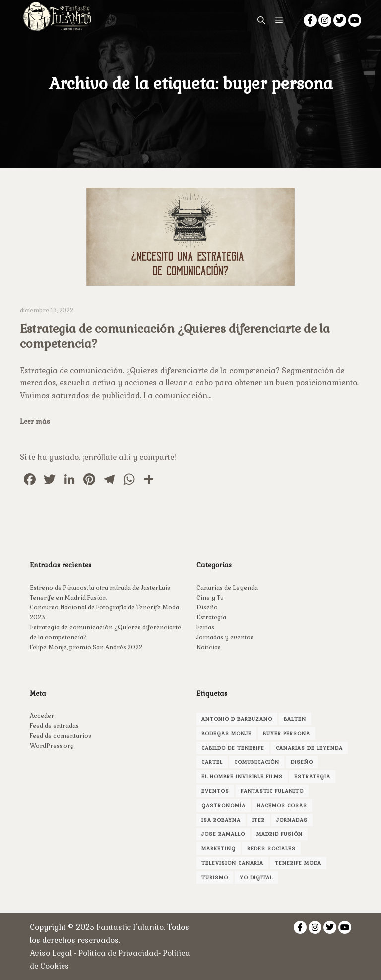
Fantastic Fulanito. (132, 927)
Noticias (209, 647)
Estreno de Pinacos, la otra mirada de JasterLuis (100, 588)
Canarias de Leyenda (227, 588)
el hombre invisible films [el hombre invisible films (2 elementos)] (242, 777)
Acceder (42, 716)
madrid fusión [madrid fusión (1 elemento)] (280, 834)
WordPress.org (52, 746)
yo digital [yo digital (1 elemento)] (256, 877)
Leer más (35, 421)
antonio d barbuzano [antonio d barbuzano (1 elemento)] (237, 719)
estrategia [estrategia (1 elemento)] (312, 777)
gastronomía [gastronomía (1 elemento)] (223, 805)
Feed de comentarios (61, 736)
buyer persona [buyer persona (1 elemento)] (286, 733)
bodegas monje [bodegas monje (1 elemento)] (226, 733)
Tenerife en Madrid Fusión (68, 598)
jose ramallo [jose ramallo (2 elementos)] (223, 834)
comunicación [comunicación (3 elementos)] (257, 762)
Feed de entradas (54, 726)
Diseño (207, 607)
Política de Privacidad (118, 953)
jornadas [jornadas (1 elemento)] (292, 820)
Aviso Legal (51, 953)
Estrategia (211, 617)
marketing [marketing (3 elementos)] (219, 849)
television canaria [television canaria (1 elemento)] (232, 863)
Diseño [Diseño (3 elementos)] (302, 762)
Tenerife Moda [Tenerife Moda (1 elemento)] (298, 863)
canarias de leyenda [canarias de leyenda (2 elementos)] (309, 748)
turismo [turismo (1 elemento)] (215, 877)
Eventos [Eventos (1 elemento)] (215, 791)
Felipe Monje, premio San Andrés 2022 (86, 647)
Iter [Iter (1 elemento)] (258, 820)
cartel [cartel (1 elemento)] (212, 762)
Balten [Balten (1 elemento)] (295, 719)
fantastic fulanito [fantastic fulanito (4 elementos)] (272, 791)
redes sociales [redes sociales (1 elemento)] (271, 849)
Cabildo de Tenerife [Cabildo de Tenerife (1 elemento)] (233, 748)
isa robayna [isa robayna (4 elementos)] (221, 820)
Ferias (205, 627)
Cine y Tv (210, 598)
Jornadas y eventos (225, 637)
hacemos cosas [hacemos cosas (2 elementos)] (282, 805)
